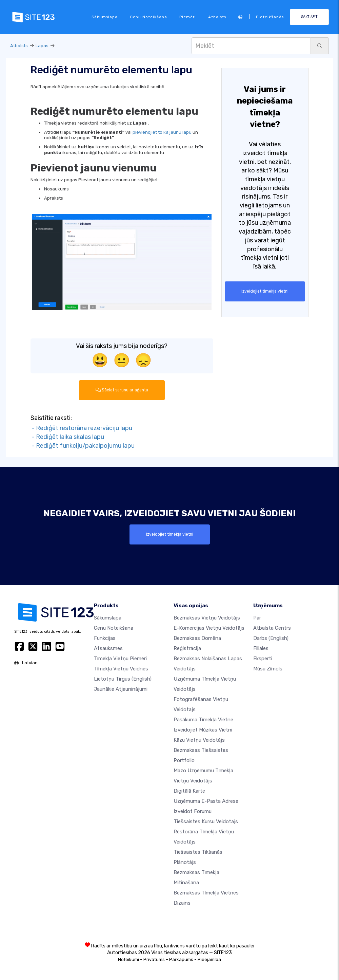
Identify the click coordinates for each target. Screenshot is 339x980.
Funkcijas (105, 638)
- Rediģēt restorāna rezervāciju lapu (81, 428)
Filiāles (261, 648)
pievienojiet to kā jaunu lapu (162, 132)
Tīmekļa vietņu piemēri (120, 659)
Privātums (154, 959)
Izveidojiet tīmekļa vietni (265, 291)
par (257, 618)
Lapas (42, 46)
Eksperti (263, 659)
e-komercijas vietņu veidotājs (209, 628)
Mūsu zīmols (268, 669)
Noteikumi (128, 959)
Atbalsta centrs (272, 628)
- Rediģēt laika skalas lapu (67, 437)
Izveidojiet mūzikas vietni (203, 730)
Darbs (271, 638)
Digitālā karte (189, 791)
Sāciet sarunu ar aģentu (122, 390)
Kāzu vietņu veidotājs (199, 740)
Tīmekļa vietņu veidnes (121, 669)
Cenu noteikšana (148, 17)
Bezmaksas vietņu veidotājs (207, 618)
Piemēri (188, 17)
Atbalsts (217, 17)
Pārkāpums (181, 959)
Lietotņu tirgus (123, 679)
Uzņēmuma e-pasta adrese (206, 801)
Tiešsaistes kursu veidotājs (206, 821)
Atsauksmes (108, 648)
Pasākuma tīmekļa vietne (203, 720)
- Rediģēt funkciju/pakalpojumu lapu (83, 445)
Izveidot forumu (193, 811)
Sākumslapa (105, 17)
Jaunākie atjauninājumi (121, 689)
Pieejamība (209, 959)
